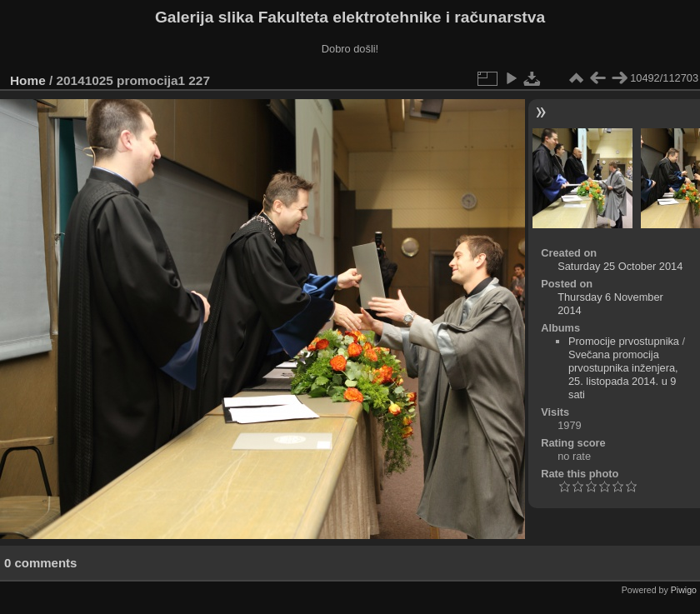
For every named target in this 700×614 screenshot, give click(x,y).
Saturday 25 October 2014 (620, 266)
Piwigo (684, 590)
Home (28, 80)
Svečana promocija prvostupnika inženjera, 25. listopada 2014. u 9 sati (623, 374)
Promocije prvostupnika (624, 341)
